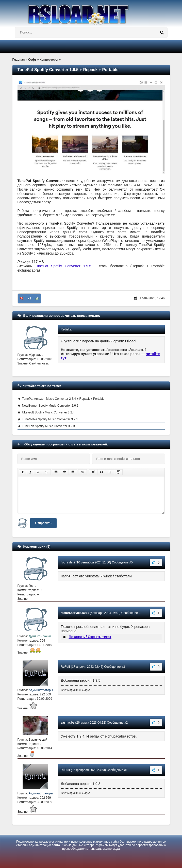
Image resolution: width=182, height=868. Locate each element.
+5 (29, 298)
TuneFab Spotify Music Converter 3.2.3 (48, 426)
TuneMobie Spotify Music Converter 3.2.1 (50, 419)
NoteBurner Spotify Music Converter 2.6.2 (50, 406)
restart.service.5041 (75, 613)
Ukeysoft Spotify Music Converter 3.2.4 (48, 412)
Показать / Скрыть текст (90, 637)
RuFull (65, 667)
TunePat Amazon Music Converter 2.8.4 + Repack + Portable (63, 399)
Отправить (43, 523)
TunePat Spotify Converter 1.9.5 (63, 266)
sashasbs (68, 723)
